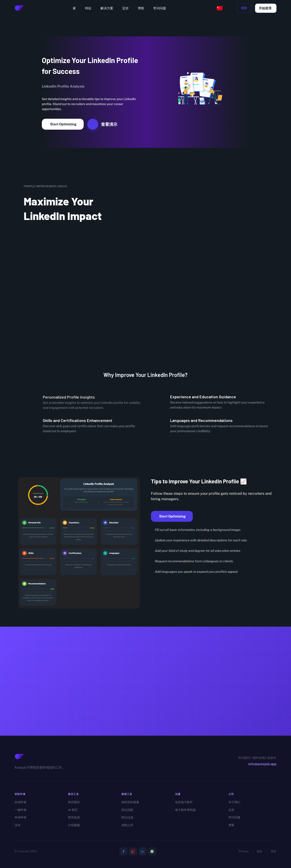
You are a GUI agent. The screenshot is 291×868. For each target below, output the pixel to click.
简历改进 (74, 817)
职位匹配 (127, 810)
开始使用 (266, 8)
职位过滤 (127, 817)
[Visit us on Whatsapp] (152, 851)
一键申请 (20, 810)
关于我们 (234, 802)
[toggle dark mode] (231, 8)
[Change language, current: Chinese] (220, 8)
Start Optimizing (63, 124)
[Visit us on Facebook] (123, 851)
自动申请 (20, 802)
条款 (260, 851)
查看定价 (165, 707)
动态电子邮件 (184, 802)
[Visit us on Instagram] (133, 851)
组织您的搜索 (130, 802)
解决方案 (107, 8)
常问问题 (160, 8)
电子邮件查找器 (185, 810)
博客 (141, 8)
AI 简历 (73, 810)
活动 (18, 825)
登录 (244, 8)
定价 (125, 8)
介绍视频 (74, 825)
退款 (273, 851)
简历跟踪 (74, 802)
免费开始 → (130, 706)
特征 (88, 8)
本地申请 (20, 817)
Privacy (244, 851)
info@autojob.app (262, 764)
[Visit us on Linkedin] (143, 851)
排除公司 (127, 825)
